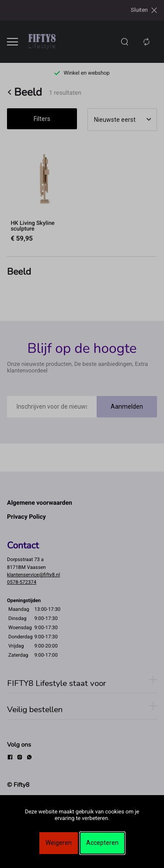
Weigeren (59, 843)
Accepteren (102, 843)
